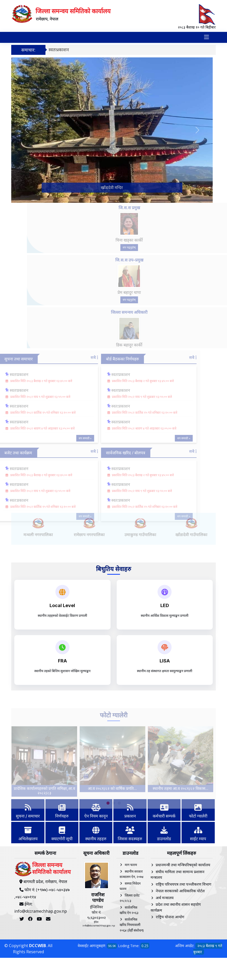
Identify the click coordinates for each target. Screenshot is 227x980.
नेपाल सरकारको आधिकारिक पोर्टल (180, 891)
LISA (165, 661)
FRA (62, 661)
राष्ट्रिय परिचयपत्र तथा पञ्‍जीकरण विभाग (184, 884)
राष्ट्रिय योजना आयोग (170, 917)
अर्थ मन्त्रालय (165, 898)
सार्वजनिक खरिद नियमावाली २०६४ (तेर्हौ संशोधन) (132, 925)
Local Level (62, 605)
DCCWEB (38, 946)
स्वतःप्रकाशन (59, 50)
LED (165, 605)
